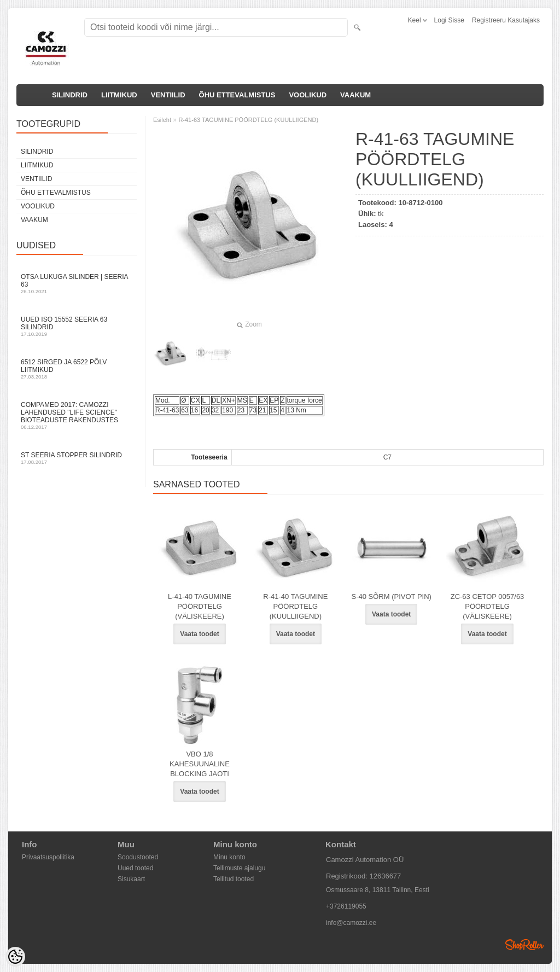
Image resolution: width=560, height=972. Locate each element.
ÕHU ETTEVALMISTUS (237, 95)
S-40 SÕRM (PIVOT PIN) (391, 596)
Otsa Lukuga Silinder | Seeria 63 (77, 284)
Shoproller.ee (524, 945)
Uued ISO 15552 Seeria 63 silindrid (77, 326)
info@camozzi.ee (351, 923)
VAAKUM (355, 95)
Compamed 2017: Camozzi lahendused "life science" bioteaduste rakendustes (77, 415)
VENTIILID (168, 95)
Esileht (162, 120)
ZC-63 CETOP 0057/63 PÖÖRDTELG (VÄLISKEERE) (488, 606)
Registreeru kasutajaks (506, 20)
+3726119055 (346, 906)
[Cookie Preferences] (15, 957)
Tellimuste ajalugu (239, 868)
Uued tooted (135, 868)
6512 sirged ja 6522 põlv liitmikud (77, 369)
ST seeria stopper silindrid (77, 458)
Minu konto (229, 857)
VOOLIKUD (308, 95)
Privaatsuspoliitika (48, 857)
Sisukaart (131, 879)
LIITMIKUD (119, 95)
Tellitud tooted (234, 879)
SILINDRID (70, 95)
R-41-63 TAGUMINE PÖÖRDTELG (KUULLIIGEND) (248, 120)
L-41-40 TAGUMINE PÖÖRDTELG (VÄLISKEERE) (200, 606)
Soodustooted (138, 857)
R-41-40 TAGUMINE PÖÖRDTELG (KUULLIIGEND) (295, 606)
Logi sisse (449, 20)
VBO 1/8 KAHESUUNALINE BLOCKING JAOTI (200, 764)
